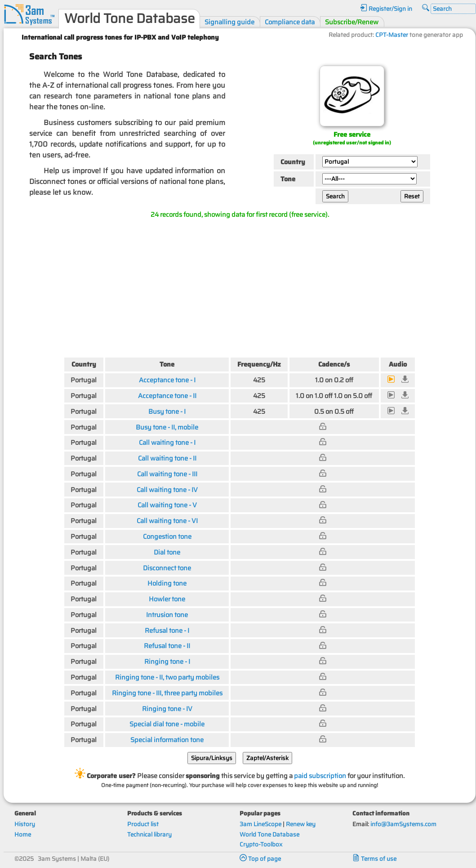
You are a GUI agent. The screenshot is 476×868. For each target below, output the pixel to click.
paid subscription (320, 776)
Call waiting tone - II (167, 458)
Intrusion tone (167, 615)
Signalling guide (229, 22)
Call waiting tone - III (167, 474)
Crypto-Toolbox (261, 844)
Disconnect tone (167, 568)
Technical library (149, 834)
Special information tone (167, 740)
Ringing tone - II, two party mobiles (167, 677)
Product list (143, 824)
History (25, 824)
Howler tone (167, 599)
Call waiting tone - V (167, 505)
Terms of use (374, 859)
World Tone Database (269, 834)
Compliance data (290, 22)
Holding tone (167, 583)
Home (23, 834)
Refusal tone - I (167, 630)
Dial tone (167, 552)
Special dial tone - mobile (167, 724)
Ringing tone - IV (167, 709)
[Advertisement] (240, 286)
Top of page (260, 859)
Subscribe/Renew (352, 22)
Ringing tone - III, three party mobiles (167, 693)
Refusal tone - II (167, 646)
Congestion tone (167, 536)
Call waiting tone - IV (167, 490)
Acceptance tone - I (167, 380)
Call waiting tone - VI (167, 521)
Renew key (301, 824)
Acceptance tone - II (167, 396)
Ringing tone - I (167, 661)
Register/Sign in (386, 9)
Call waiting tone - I (167, 442)
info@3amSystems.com (403, 824)
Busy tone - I (167, 411)
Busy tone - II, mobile (167, 427)
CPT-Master (392, 35)
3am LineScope (260, 824)
